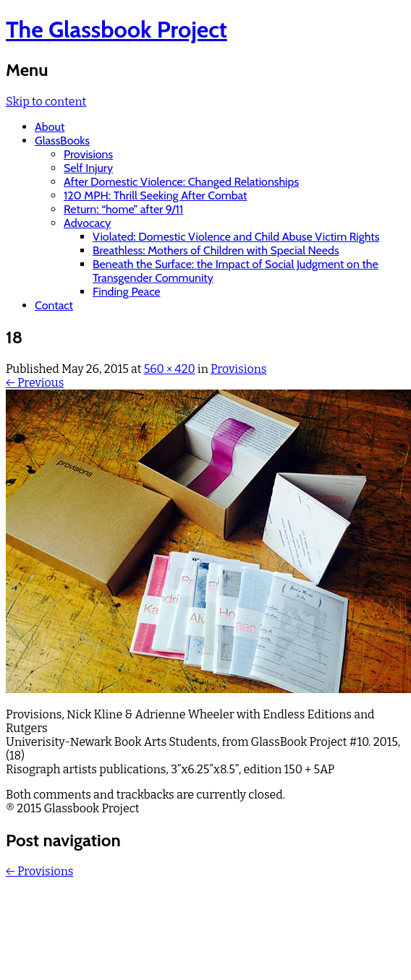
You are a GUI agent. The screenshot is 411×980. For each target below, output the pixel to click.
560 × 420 (170, 369)
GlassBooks (62, 141)
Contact (54, 305)
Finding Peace (127, 292)
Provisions (88, 154)
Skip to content (46, 102)
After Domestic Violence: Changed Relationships (181, 182)
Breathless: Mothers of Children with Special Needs (216, 250)
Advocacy (87, 223)
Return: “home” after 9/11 (123, 209)
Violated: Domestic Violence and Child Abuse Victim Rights (236, 237)
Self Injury (88, 168)
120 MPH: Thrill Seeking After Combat (156, 195)
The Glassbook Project (116, 29)
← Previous (35, 383)
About (50, 127)
